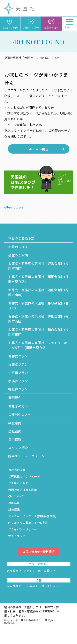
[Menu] (69, 24)
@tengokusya (14, 207)
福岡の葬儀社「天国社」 (20, 58)
